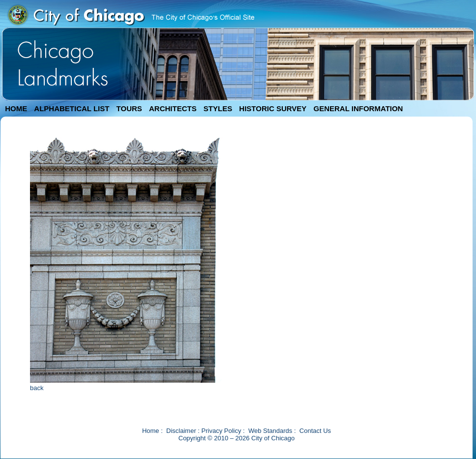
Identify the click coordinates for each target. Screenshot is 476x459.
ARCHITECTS (173, 108)
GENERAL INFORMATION (358, 108)
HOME (16, 108)
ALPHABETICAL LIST (72, 108)
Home (151, 431)
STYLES (218, 108)
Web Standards (270, 431)
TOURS (129, 108)
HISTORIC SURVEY (273, 108)
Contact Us (315, 431)
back (37, 388)
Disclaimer (181, 431)
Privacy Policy (222, 431)
